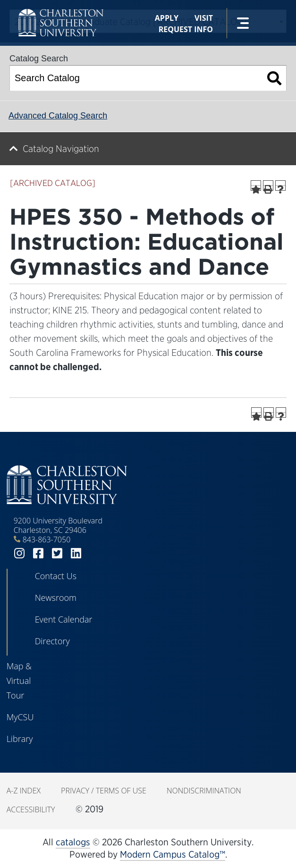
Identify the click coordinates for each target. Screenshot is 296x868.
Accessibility (31, 809)
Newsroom (56, 598)
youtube (95, 553)
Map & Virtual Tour (19, 681)
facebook (38, 553)
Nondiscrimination (204, 791)
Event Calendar (64, 619)
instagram (19, 553)
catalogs (73, 842)
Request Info (186, 29)
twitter (57, 553)
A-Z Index (24, 791)
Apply (167, 18)
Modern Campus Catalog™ (173, 854)
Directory (52, 641)
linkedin (76, 553)
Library (20, 739)
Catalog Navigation (61, 149)
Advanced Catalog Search (58, 116)
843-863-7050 (47, 539)
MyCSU (20, 717)
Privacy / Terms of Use (104, 791)
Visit (204, 18)
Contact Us (56, 576)
